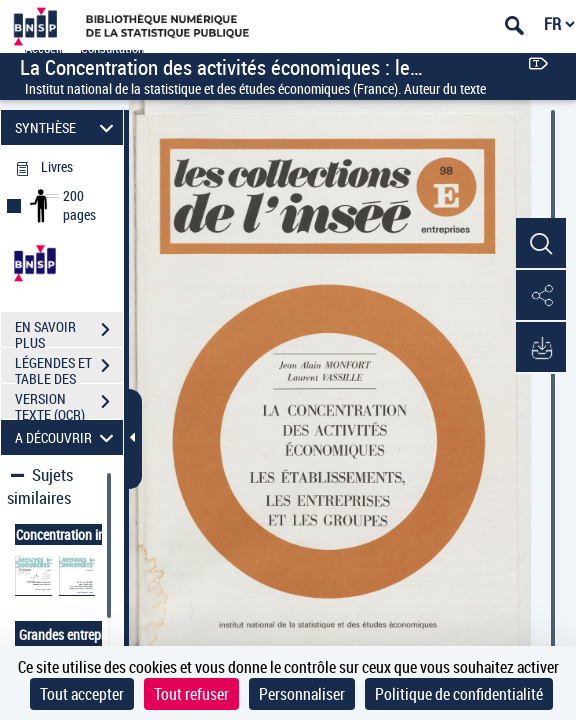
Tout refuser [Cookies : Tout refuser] (191, 694)
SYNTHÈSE (67, 127)
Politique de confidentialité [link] (459, 694)
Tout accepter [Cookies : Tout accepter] (82, 694)
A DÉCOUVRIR (67, 437)
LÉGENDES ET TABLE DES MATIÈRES (69, 368)
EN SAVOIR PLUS (69, 332)
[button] (541, 244)
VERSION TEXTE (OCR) (69, 404)
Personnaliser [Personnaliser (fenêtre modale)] (302, 694)
